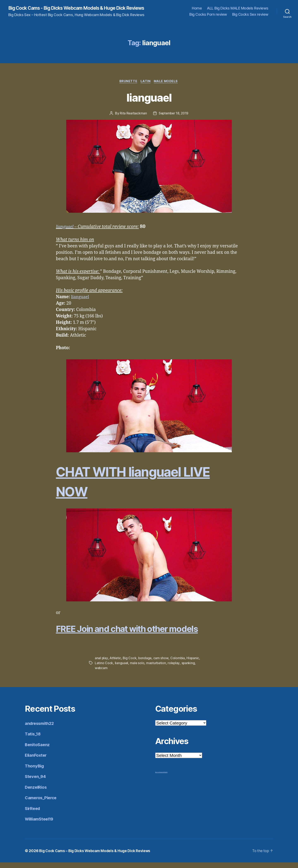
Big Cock (130, 664)
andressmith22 (41, 729)
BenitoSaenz (38, 750)
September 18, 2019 (174, 119)
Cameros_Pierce (42, 803)
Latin (146, 87)
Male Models (167, 87)
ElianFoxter (36, 761)
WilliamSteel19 (41, 825)
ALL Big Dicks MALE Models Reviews (238, 11)
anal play (101, 664)
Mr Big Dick (165, 778)
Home (197, 11)
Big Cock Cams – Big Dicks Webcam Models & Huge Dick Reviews (97, 856)
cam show (162, 664)
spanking (189, 669)
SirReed (33, 814)
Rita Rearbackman (133, 119)
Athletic (116, 664)
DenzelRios (36, 793)
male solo (138, 669)
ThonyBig (35, 771)
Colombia (178, 664)
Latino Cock (104, 669)
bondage (146, 664)
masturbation (157, 669)
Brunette (127, 87)
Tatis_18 (33, 739)
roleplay (174, 669)
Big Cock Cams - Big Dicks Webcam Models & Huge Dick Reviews (72, 11)
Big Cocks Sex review (250, 17)
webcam (101, 674)
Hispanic (194, 664)
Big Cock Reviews (159, 778)
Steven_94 (36, 782)
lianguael (149, 103)
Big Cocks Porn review (208, 17)
